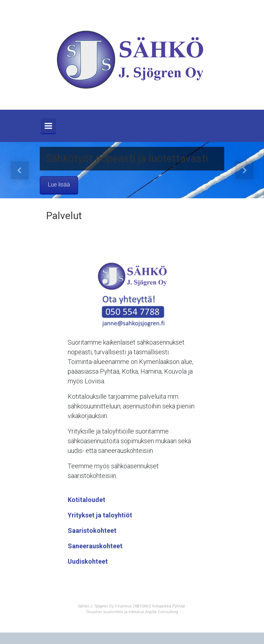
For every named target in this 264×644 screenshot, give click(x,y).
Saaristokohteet (92, 531)
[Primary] (48, 126)
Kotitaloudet (87, 500)
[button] (20, 170)
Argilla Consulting (162, 612)
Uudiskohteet (88, 561)
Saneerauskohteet (95, 546)
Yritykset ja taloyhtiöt (100, 515)
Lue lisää (59, 185)
